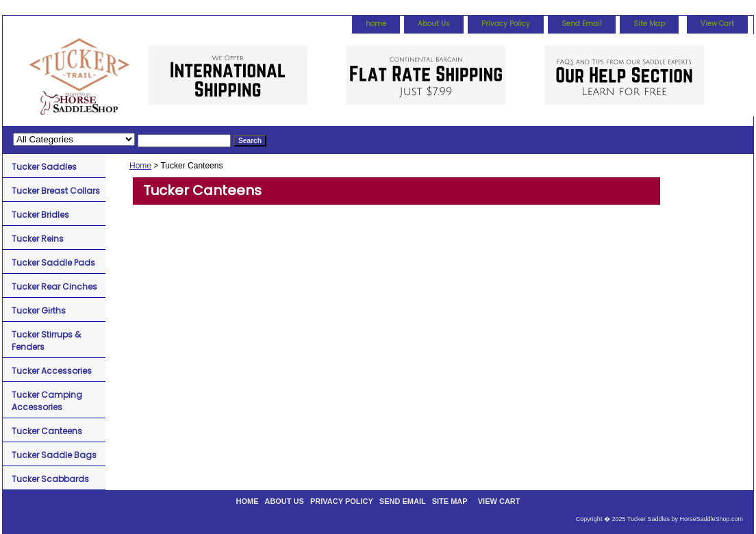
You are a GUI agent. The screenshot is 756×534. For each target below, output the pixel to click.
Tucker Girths (39, 310)
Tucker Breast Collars (56, 191)
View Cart (717, 24)
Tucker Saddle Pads (53, 263)
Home (140, 166)
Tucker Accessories (52, 371)
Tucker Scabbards (50, 479)
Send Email (582, 24)
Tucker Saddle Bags (54, 455)
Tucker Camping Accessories (47, 401)
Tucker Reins (38, 239)
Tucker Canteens (47, 431)
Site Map (649, 24)
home (376, 24)
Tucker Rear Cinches (54, 287)
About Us (434, 24)
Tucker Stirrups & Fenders (46, 341)
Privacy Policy (506, 24)
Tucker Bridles (40, 215)
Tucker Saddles (44, 167)
